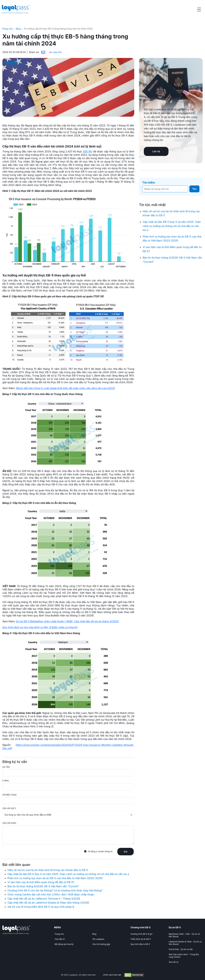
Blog (18, 29)
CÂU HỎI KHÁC (9, 823)
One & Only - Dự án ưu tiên (181, 949)
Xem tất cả (173, 962)
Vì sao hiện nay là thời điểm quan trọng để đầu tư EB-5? (41, 882)
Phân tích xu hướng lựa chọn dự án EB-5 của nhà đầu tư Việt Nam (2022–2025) (55, 878)
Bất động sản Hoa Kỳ (64, 944)
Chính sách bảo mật (112, 975)
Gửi (126, 852)
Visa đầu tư (60, 939)
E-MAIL (6, 781)
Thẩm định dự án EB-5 (141, 939)
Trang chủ (7, 29)
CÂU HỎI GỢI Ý (9, 808)
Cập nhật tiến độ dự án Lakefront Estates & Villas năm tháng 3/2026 (48, 903)
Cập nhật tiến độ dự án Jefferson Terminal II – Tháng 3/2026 (44, 899)
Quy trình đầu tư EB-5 (140, 944)
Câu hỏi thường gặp (101, 944)
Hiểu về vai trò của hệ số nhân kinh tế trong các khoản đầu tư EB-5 (48, 870)
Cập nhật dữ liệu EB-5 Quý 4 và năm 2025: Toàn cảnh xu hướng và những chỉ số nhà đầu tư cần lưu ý (68, 874)
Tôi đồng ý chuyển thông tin (100, 851)
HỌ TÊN (6, 767)
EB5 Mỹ (88, 151)
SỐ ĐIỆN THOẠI (9, 795)
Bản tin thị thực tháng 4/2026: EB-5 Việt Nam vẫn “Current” (43, 886)
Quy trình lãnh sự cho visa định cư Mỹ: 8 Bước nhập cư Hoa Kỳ (40, 627)
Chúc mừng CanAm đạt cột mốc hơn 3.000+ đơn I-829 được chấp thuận (51, 894)
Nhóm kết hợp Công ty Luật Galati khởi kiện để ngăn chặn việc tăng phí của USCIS (65, 388)
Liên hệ (156, 151)
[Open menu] (199, 9)
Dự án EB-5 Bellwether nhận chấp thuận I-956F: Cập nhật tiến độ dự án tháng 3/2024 (67, 621)
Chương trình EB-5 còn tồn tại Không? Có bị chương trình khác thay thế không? (55, 890)
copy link (57, 52)
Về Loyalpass (98, 939)
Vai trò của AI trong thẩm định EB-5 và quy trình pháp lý (41, 907)
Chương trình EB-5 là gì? (141, 934)
